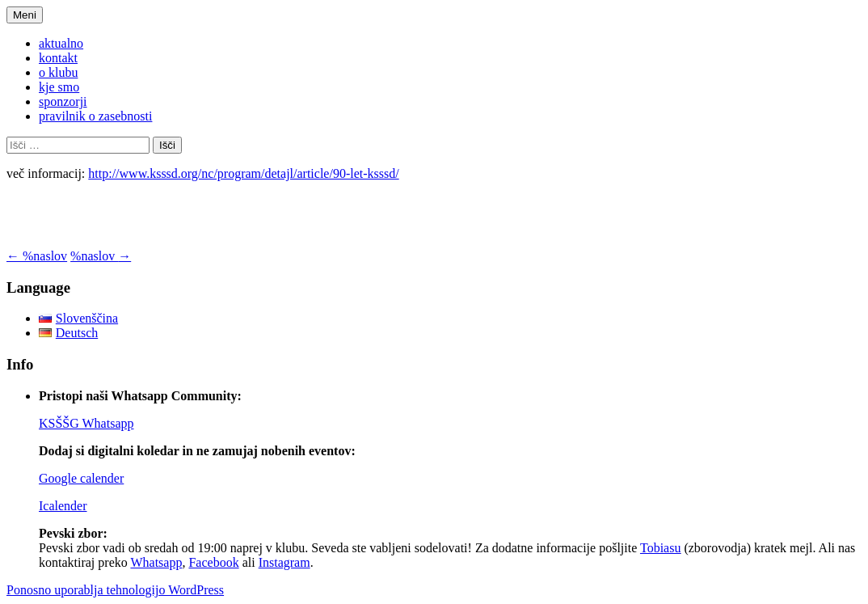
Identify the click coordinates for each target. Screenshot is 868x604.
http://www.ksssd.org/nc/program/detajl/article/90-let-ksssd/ (243, 173)
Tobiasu (660, 548)
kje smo (59, 87)
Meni (25, 15)
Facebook (213, 562)
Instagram (284, 562)
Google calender (81, 478)
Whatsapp (156, 562)
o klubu (58, 72)
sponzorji (63, 101)
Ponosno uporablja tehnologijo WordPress (115, 590)
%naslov (37, 256)
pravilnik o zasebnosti (95, 116)
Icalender (63, 506)
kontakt (58, 58)
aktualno (61, 43)
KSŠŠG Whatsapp (86, 423)
